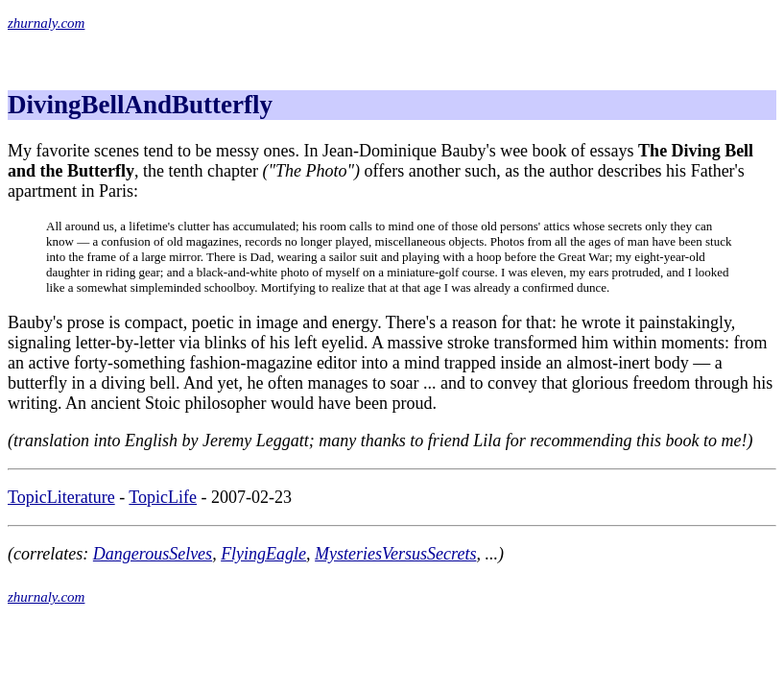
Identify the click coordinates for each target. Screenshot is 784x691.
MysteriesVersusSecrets (395, 554)
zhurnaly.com (46, 23)
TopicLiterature (61, 497)
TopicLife (163, 497)
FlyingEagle (263, 554)
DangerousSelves (153, 554)
